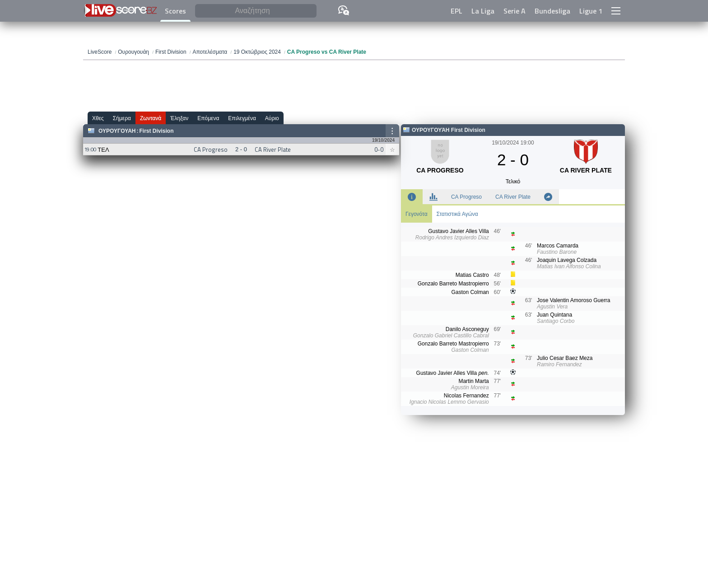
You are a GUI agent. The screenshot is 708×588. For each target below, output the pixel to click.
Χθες (98, 118)
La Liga (483, 11)
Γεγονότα (417, 214)
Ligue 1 (591, 11)
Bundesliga (552, 11)
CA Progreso (466, 197)
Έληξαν (179, 118)
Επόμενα (208, 118)
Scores (175, 11)
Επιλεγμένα (242, 118)
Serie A (515, 11)
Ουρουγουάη (117, 131)
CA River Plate (513, 197)
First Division (156, 131)
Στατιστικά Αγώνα (457, 214)
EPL (456, 11)
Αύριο (272, 118)
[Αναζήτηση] (256, 11)
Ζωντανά (151, 118)
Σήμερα (122, 118)
